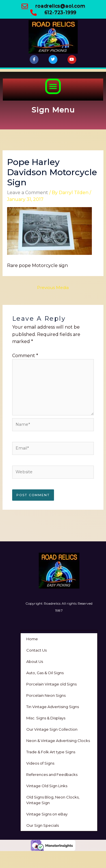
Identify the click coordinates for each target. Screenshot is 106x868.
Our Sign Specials (43, 825)
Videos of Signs (40, 763)
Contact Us (36, 650)
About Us (35, 661)
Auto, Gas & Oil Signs (45, 673)
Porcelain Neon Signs (46, 695)
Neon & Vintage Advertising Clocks (58, 741)
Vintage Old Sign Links (47, 786)
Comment (25, 356)
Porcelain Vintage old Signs (51, 684)
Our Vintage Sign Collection (52, 729)
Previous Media (53, 288)
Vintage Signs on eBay (47, 814)
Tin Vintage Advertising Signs (53, 707)
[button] (53, 86)
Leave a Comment (28, 193)
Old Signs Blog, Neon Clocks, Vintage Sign (53, 800)
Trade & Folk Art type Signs (51, 752)
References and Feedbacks (52, 774)
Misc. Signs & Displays (46, 718)
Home (32, 639)
